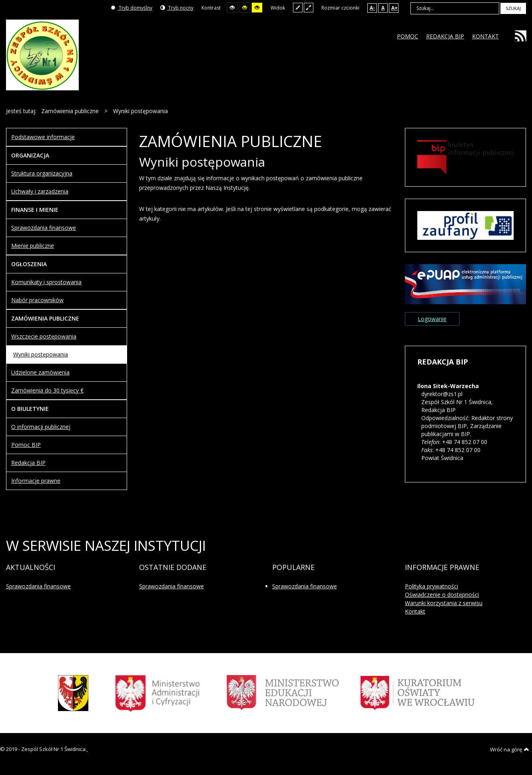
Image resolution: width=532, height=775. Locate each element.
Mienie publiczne (33, 246)
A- (372, 8)
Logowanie (432, 319)
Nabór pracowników (37, 300)
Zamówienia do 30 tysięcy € (47, 390)
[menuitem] (407, 36)
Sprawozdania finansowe (44, 228)
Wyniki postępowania (41, 354)
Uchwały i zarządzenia (40, 191)
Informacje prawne (36, 481)
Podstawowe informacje (43, 137)
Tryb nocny (177, 8)
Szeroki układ (309, 7)
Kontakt (415, 611)
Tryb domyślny (132, 8)
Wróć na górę (510, 749)
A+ (395, 8)
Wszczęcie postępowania (44, 336)
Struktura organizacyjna (42, 173)
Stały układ (298, 7)
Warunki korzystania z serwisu (444, 603)
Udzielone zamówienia (40, 372)
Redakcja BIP (28, 463)
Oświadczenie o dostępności (442, 595)
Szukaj (513, 8)
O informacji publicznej (41, 427)
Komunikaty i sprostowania (46, 282)
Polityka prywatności (431, 586)
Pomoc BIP (26, 445)
